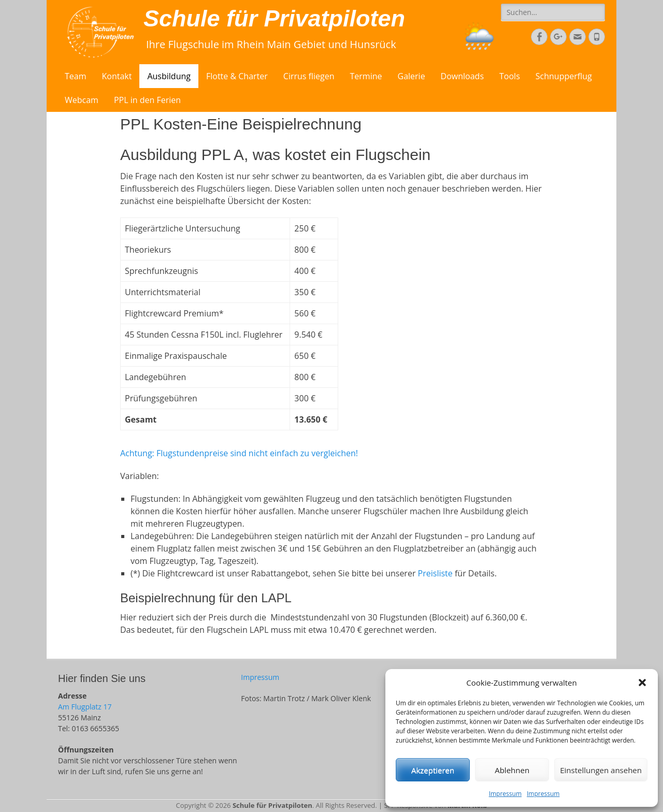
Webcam (82, 100)
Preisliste (435, 573)
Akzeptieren (433, 770)
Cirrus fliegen (309, 76)
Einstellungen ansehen (601, 770)
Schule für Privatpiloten (274, 18)
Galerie (412, 76)
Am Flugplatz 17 (85, 707)
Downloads (462, 76)
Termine (366, 76)
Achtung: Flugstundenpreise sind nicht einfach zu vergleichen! (239, 453)
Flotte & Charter (237, 76)
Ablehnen (512, 770)
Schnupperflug (564, 76)
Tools (510, 76)
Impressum (505, 794)
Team (76, 76)
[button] (642, 683)
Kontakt (117, 76)
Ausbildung (169, 76)
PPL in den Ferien (147, 100)
